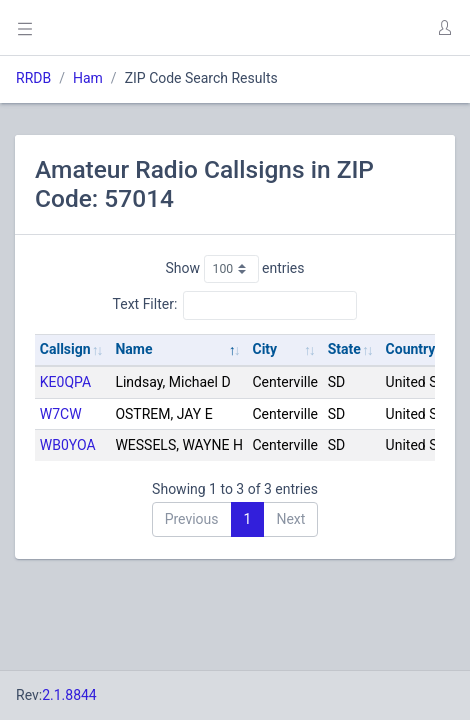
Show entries (234, 269)
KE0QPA (65, 382)
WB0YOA (68, 445)
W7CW (61, 414)
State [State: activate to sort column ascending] (344, 349)
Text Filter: (235, 305)
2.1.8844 (69, 695)
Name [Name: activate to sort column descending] (133, 349)
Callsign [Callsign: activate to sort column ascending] (65, 349)
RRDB (33, 78)
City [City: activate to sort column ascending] (264, 349)
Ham (88, 78)
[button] (444, 28)
